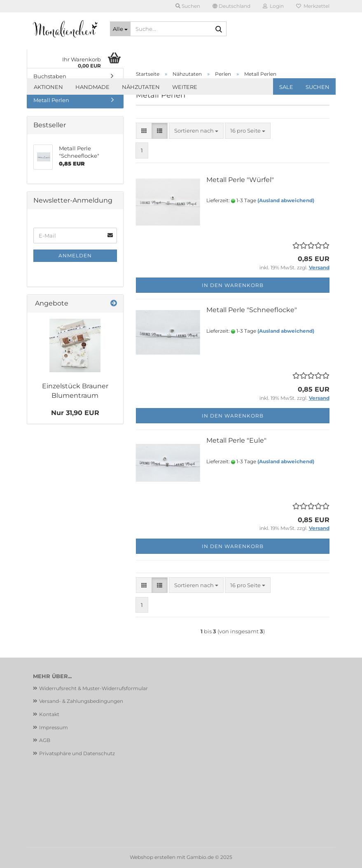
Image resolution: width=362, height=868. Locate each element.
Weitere (185, 87)
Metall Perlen (51, 100)
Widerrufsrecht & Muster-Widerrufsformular (93, 688)
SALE (286, 87)
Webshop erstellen (153, 857)
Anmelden (75, 255)
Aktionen (48, 87)
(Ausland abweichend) (286, 200)
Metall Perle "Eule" (236, 440)
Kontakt (49, 714)
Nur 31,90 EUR (75, 413)
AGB (45, 740)
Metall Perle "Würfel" (240, 180)
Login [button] (273, 6)
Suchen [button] (188, 6)
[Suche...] (120, 29)
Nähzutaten (141, 87)
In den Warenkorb (233, 285)
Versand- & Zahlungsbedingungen (81, 701)
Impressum (54, 727)
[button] (231, 6)
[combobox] (196, 131)
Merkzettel (313, 6)
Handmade (92, 87)
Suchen (318, 87)
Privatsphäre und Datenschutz (77, 753)
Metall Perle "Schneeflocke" (252, 310)
